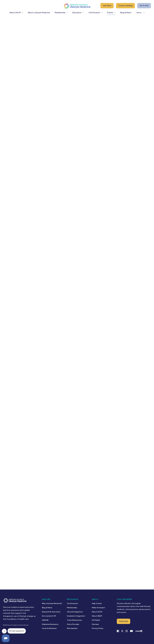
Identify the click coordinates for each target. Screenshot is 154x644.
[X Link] (122, 631)
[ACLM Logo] (77, 6)
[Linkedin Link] (139, 631)
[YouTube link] (131, 631)
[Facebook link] (118, 631)
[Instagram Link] (127, 631)
